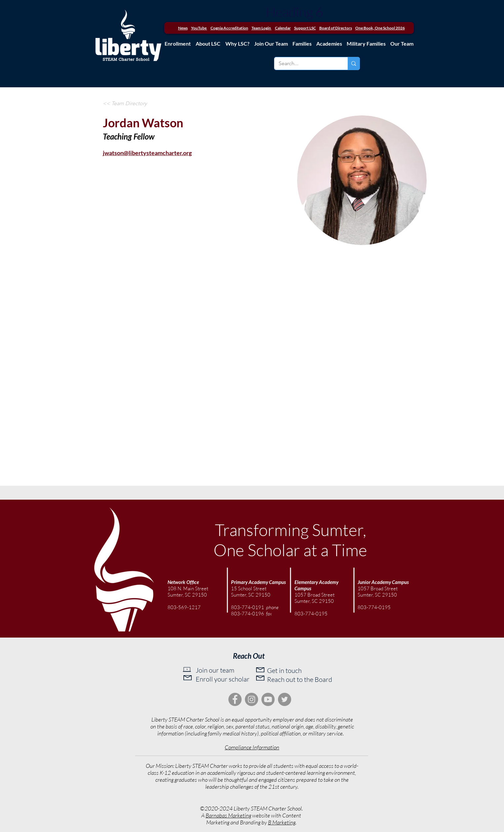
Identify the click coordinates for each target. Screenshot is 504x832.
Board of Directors (336, 28)
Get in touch (284, 670)
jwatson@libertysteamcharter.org (147, 153)
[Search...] (306, 63)
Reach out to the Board (300, 679)
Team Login (261, 28)
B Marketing (282, 822)
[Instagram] (252, 699)
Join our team (215, 670)
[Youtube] (268, 699)
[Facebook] (235, 699)
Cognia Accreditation (229, 28)
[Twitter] (285, 699)
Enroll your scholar (223, 679)
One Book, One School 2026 (380, 28)
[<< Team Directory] (125, 104)
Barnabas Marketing (228, 815)
